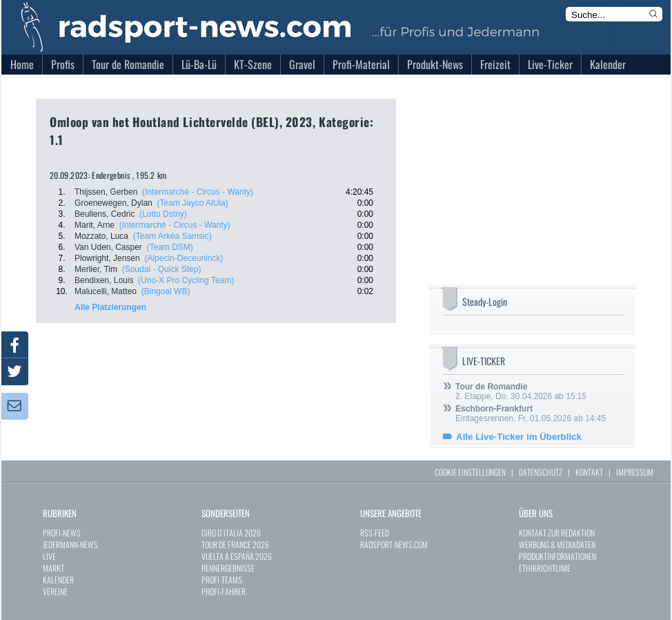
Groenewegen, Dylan (113, 203)
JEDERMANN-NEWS (70, 544)
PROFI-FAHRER (224, 591)
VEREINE (55, 591)
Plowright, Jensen (107, 258)
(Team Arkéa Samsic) (172, 236)
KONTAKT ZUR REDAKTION (557, 533)
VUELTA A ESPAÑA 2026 (237, 556)
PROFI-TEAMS (222, 580)
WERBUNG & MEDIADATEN (557, 544)
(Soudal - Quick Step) (162, 269)
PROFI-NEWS (62, 533)
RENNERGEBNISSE (228, 568)
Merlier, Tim (96, 269)
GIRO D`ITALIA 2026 (231, 533)
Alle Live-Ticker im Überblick (519, 437)
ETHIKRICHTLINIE (545, 568)
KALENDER (58, 580)
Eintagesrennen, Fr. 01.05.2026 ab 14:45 (531, 414)
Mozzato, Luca (101, 236)
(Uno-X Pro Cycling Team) (186, 280)
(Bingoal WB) (166, 291)
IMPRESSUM (635, 472)
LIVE (49, 556)
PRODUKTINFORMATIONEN (557, 556)
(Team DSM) (170, 247)
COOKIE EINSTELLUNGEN (470, 472)
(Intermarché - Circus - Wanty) (198, 192)
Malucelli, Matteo (106, 291)
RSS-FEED (375, 533)
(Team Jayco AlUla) (192, 203)
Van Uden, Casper (108, 247)
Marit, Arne (95, 225)
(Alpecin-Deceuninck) (184, 258)
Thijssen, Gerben (106, 192)
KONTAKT (589, 472)
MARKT (53, 568)
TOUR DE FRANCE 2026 (235, 544)
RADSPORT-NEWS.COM (394, 544)
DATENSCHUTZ (541, 472)
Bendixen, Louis (104, 280)
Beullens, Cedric (105, 214)
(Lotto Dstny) (163, 214)
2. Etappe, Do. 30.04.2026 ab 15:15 (521, 391)
